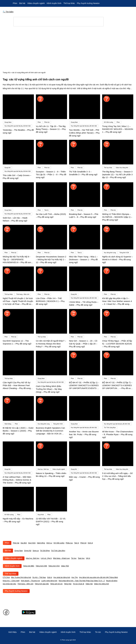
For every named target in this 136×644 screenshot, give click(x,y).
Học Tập (75, 577)
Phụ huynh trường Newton (88, 3)
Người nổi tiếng (112, 581)
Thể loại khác (69, 3)
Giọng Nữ (28, 551)
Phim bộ (83, 543)
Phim (15, 3)
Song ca (36, 551)
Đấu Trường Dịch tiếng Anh (21, 577)
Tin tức (98, 632)
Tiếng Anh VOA (54, 566)
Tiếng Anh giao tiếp (42, 584)
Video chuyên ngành (36, 3)
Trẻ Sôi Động (45, 551)
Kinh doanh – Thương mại (30, 581)
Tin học (74, 558)
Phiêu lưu (69, 543)
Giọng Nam (19, 551)
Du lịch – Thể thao (39, 577)
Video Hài (89, 584)
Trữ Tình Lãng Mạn (58, 551)
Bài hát (22, 3)
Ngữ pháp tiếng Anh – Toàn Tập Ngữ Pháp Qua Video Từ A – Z (82, 581)
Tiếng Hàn (68, 584)
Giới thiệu (12, 632)
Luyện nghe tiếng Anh (49, 581)
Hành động (41, 543)
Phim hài (16, 543)
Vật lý (88, 558)
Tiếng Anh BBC (29, 566)
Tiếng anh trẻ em (56, 584)
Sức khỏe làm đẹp (9, 584)
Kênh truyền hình (54, 3)
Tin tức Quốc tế (79, 584)
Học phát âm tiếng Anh (62, 577)
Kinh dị (90, 543)
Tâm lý (77, 543)
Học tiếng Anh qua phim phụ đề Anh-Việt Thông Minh (98, 577)
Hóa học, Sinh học (33, 558)
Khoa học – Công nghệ (11, 581)
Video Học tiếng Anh (101, 584)
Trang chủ (6, 73)
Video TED (65, 566)
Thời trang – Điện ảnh (25, 584)
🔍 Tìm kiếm (8, 12)
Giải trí (50, 577)
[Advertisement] (68, 49)
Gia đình (24, 543)
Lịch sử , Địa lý (46, 558)
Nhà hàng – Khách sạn (61, 558)
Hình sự (49, 543)
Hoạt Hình (32, 543)
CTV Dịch (6, 577)
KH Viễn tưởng (59, 543)
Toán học (81, 558)
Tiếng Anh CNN (41, 566)
